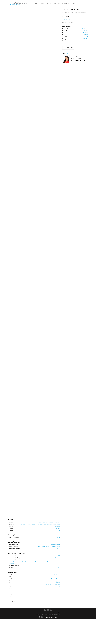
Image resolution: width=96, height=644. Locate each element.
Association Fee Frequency (16, 558)
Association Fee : (13, 556)
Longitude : (12, 595)
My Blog (73, 3)
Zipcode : (11, 583)
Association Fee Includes (15, 560)
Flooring (11, 530)
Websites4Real (57, 614)
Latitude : (11, 597)
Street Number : (13, 591)
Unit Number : (12, 587)
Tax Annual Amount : (14, 566)
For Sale (38, 3)
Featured (50, 3)
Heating (11, 528)
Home (33, 612)
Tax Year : (11, 568)
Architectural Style (13, 545)
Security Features (13, 547)
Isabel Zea (75, 56)
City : (10, 581)
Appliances (11, 524)
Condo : (11, 585)
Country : (11, 575)
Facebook (48, 610)
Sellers (56, 3)
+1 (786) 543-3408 (77, 58)
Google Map (13, 602)
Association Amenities (14, 537)
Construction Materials (14, 549)
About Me (67, 3)
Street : (10, 589)
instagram (45, 610)
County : (11, 579)
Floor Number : (12, 593)
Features (11, 522)
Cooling (11, 526)
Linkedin (51, 610)
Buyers (61, 3)
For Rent (44, 3)
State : (10, 577)
